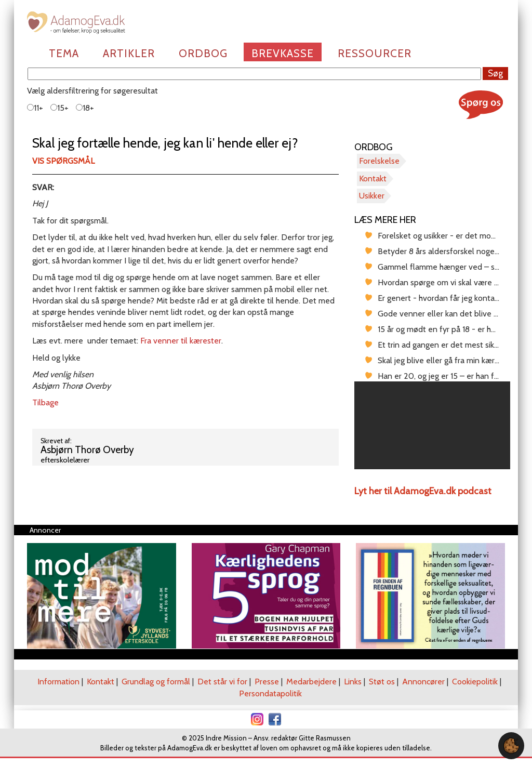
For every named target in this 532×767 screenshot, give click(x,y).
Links (353, 682)
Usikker (372, 196)
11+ (35, 108)
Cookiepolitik (475, 682)
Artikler (129, 53)
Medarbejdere (311, 682)
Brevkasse (283, 53)
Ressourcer (375, 53)
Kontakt (373, 178)
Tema (64, 53)
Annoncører (423, 682)
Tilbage (45, 402)
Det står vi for (222, 682)
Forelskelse (379, 161)
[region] (432, 425)
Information (58, 682)
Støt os (382, 682)
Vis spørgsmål (63, 161)
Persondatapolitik (270, 693)
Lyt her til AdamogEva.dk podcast (423, 491)
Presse (267, 682)
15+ (59, 108)
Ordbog (203, 53)
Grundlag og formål (156, 682)
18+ (85, 108)
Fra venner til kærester (181, 341)
